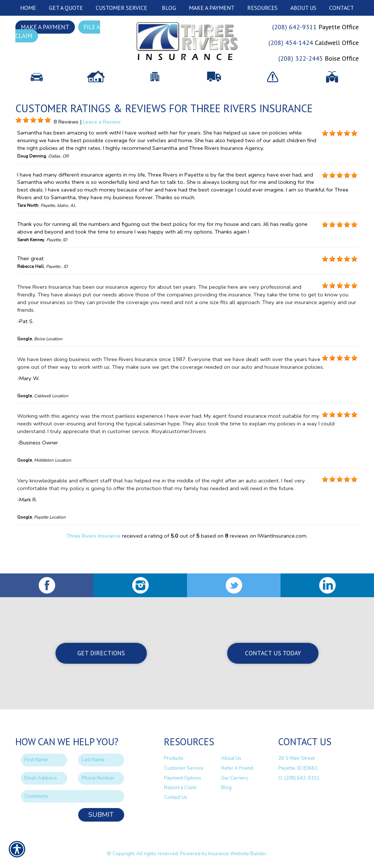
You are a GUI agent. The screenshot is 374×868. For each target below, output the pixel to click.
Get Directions (101, 653)
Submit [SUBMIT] (101, 815)
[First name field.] (44, 760)
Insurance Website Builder (237, 854)
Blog (226, 788)
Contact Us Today (273, 653)
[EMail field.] (44, 779)
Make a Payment (45, 27)
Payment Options (183, 778)
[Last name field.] (101, 760)
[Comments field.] (72, 797)
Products (174, 759)
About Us (231, 759)
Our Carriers (234, 778)
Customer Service (184, 769)
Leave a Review (102, 150)
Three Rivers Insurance (93, 564)
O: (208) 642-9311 (299, 778)
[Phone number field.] (101, 779)
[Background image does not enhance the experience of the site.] (19, 149)
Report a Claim (180, 788)
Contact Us (176, 798)
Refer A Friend (237, 769)
